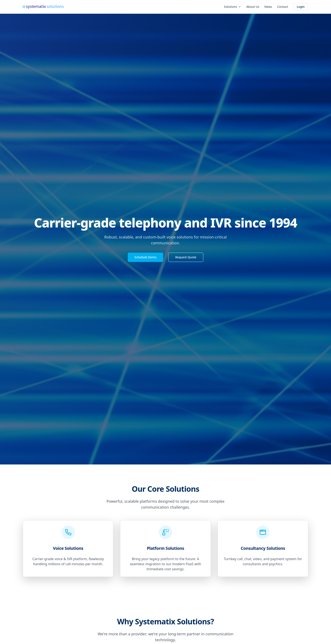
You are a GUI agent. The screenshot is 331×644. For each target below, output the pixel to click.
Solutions (233, 7)
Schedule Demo (145, 257)
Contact (283, 7)
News (268, 7)
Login (301, 7)
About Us (253, 7)
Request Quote (186, 257)
